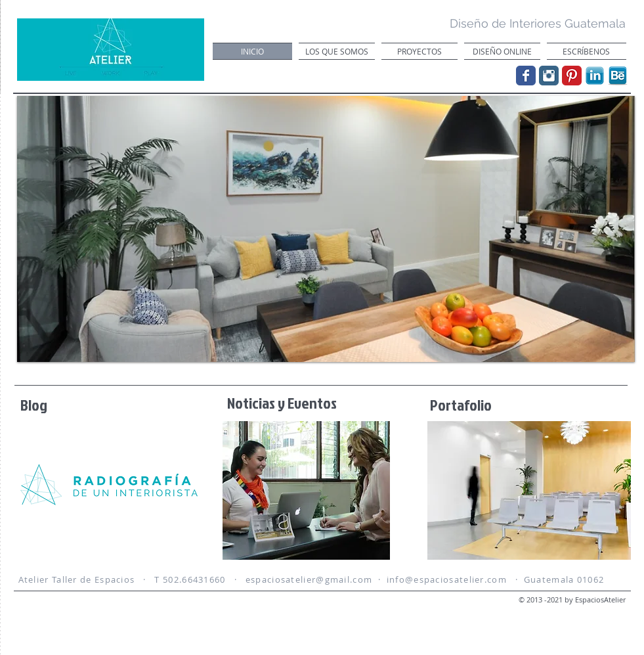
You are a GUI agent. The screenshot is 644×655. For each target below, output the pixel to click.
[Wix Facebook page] (526, 76)
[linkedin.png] (595, 76)
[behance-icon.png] (618, 76)
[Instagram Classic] (549, 76)
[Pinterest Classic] (572, 76)
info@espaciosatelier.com (447, 579)
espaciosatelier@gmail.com (309, 579)
